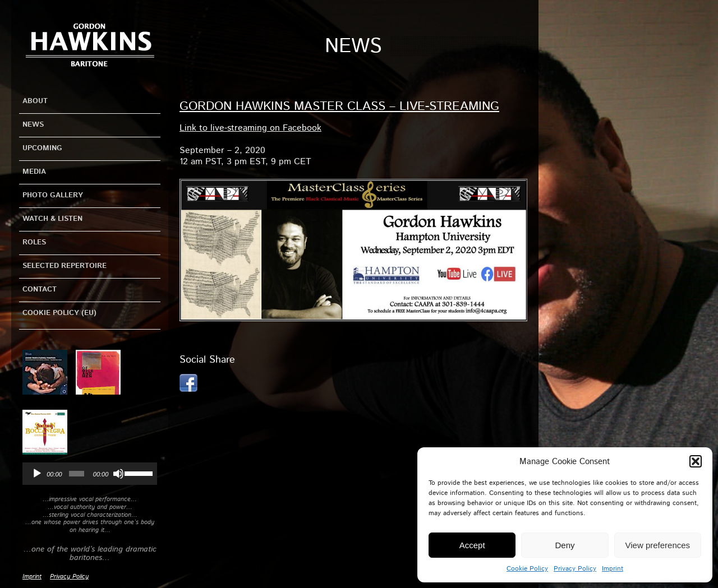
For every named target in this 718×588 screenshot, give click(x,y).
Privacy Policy (575, 569)
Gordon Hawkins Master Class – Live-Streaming (339, 107)
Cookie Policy (527, 569)
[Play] (37, 474)
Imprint (613, 569)
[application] (90, 474)
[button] (696, 461)
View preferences (658, 545)
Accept (472, 545)
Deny (565, 545)
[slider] (77, 474)
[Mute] (118, 474)
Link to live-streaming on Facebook (250, 128)
